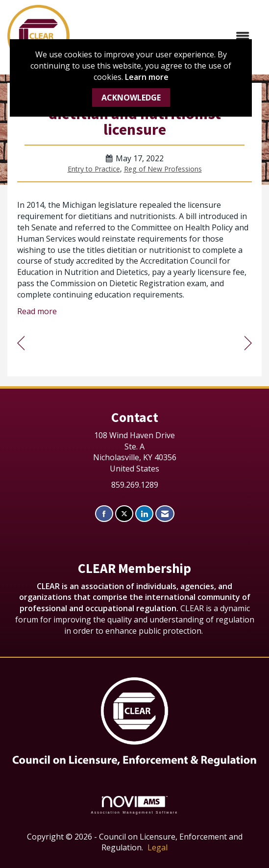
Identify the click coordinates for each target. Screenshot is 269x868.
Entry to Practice (94, 169)
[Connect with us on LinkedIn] (144, 514)
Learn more (147, 77)
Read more (37, 311)
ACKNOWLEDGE (131, 98)
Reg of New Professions (163, 169)
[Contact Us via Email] (165, 514)
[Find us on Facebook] (104, 514)
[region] (248, 343)
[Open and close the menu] (164, 36)
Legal (158, 847)
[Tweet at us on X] (124, 514)
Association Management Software (134, 805)
